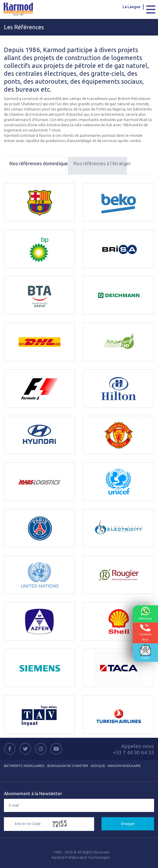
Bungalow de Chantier (68, 766)
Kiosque (98, 766)
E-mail (145, 652)
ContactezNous (145, 632)
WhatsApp (145, 613)
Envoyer (128, 824)
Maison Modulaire (124, 766)
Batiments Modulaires (24, 766)
